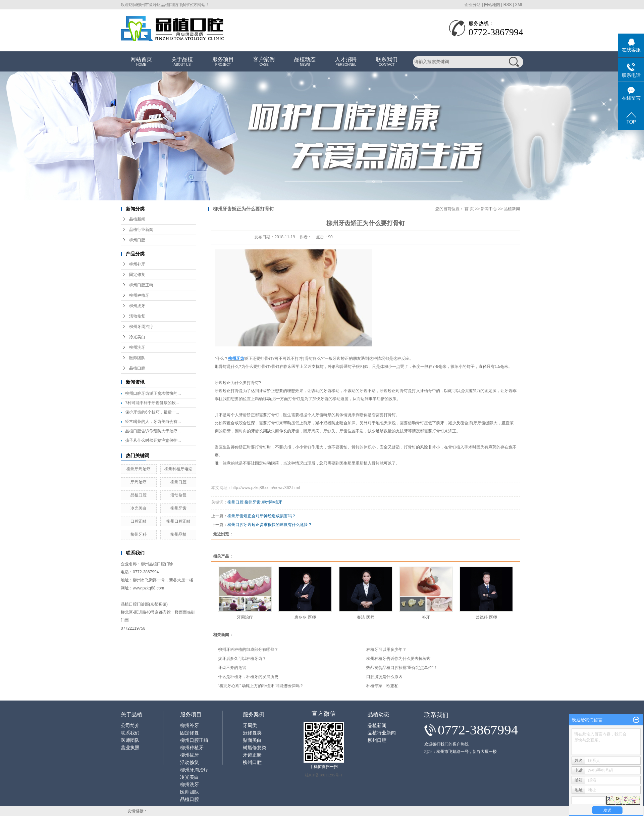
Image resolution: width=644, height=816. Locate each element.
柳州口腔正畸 (141, 285)
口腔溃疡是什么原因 (384, 677)
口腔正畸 (139, 521)
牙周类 (250, 726)
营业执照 (130, 748)
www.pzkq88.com (148, 588)
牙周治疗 (139, 482)
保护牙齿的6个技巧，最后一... (152, 412)
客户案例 (264, 62)
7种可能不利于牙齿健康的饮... (152, 403)
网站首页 (141, 62)
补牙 (426, 617)
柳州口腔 (137, 240)
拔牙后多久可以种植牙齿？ (242, 659)
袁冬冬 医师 (305, 617)
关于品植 (182, 62)
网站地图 (492, 5)
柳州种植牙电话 (178, 469)
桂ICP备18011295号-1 (324, 775)
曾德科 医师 (486, 617)
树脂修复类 (255, 748)
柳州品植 (178, 534)
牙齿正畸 (252, 755)
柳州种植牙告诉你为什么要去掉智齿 (398, 659)
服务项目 (223, 62)
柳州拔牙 (137, 306)
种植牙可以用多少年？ (386, 650)
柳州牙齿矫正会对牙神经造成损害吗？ (262, 516)
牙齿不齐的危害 (232, 668)
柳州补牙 (137, 264)
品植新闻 (137, 219)
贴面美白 (252, 740)
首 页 (469, 209)
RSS (508, 5)
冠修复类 (252, 733)
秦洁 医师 (365, 617)
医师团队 (137, 358)
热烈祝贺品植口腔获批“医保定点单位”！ (402, 668)
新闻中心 (489, 209)
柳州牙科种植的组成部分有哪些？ (248, 650)
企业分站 (473, 5)
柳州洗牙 (137, 347)
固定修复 (137, 275)
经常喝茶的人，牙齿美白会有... (153, 422)
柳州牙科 (139, 534)
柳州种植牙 (139, 295)
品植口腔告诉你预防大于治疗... (153, 431)
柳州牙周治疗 (141, 327)
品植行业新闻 (141, 230)
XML (519, 5)
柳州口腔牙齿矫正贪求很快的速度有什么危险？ (270, 525)
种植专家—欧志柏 (382, 686)
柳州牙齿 (178, 508)
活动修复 (137, 316)
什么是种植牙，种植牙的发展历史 (248, 677)
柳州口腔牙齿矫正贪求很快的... (153, 393)
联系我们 (387, 62)
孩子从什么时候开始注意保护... (153, 440)
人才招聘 (346, 62)
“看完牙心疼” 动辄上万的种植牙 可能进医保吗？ (261, 686)
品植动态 (305, 62)
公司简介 (130, 726)
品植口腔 (137, 368)
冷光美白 (137, 337)
